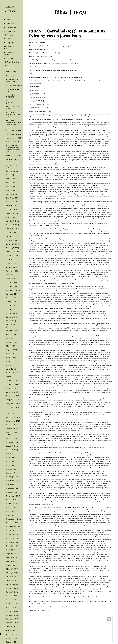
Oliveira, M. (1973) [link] (12, 577)
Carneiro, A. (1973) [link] (12, 225)
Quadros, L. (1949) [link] (12, 627)
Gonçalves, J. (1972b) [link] (13, 417)
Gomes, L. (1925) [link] (12, 388)
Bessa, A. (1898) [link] (11, 183)
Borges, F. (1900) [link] (12, 194)
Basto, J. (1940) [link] (11, 179)
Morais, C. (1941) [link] (12, 531)
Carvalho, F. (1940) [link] (12, 252)
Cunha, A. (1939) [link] (12, 294)
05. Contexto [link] (9, 35)
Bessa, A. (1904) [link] (11, 190)
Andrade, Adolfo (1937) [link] (14, 85)
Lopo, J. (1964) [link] (11, 461)
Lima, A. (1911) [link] (11, 454)
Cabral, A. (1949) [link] (12, 209)
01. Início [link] (7, 20)
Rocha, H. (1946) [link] (12, 638)
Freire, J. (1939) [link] (11, 361)
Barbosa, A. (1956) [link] (12, 171)
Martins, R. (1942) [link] (12, 511)
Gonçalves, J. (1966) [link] (13, 407)
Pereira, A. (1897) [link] (12, 592)
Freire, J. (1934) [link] (11, 354)
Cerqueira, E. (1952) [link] (13, 256)
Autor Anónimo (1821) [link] (14, 130)
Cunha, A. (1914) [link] (12, 286)
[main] (70, 12)
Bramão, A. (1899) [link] (12, 198)
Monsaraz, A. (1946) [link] (13, 527)
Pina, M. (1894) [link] (11, 600)
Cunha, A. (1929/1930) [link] (14, 290)
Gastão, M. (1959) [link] (12, 377)
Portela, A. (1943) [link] (12, 611)
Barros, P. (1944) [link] (12, 175)
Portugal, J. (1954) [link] (12, 623)
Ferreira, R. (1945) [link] (12, 331)
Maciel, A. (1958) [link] (12, 492)
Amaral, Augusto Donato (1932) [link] (12, 80)
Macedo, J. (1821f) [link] (12, 484)
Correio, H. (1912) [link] (12, 271)
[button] (116, 3)
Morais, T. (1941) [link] (12, 538)
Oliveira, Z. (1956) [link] (12, 581)
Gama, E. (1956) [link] (11, 369)
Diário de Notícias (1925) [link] (12, 326)
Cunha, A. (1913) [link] (12, 282)
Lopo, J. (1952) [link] (11, 458)
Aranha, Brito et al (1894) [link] (12, 108)
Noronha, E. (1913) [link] (13, 561)
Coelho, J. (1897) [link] (12, 263)
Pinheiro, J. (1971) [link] (12, 604)
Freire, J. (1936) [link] (11, 357)
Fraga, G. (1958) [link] (11, 350)
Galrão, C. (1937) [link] (12, 365)
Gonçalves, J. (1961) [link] (13, 392)
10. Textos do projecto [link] (12, 62)
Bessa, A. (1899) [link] (11, 186)
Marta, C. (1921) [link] (12, 508)
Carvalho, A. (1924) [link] (13, 240)
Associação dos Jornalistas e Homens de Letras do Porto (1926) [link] (14, 123)
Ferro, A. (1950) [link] (11, 338)
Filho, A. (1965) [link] (11, 346)
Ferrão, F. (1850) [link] (12, 342)
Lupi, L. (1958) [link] (11, 473)
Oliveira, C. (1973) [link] (12, 573)
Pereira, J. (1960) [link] (12, 596)
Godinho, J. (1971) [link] (12, 381)
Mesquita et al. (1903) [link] (13, 519)
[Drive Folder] (70, 629)
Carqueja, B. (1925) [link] (13, 236)
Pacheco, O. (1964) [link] (12, 584)
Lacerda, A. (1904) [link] (12, 442)
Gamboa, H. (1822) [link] (12, 373)
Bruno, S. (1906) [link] (12, 206)
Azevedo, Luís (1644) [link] (13, 156)
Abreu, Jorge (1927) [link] (13, 76)
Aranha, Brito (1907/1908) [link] (11, 102)
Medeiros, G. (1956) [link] (13, 515)
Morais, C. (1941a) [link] (12, 534)
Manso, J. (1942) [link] (12, 500)
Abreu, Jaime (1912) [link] (13, 72)
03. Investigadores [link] (11, 27)
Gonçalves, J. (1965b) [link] (13, 404)
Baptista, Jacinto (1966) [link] (12, 166)
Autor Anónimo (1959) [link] (14, 142)
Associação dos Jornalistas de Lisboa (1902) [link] (13, 115)
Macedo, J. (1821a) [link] (12, 477)
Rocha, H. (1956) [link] (12, 642)
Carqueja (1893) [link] (12, 233)
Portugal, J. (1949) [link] (12, 619)
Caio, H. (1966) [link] (11, 217)
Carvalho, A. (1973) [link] (13, 248)
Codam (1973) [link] (11, 259)
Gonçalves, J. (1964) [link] (13, 400)
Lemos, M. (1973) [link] (12, 450)
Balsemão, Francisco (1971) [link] (13, 160)
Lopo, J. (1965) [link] (11, 465)
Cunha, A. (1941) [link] (12, 298)
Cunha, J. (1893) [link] (11, 313)
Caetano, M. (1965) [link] (13, 213)
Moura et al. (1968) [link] (13, 542)
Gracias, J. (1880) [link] (12, 425)
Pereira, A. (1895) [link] (12, 588)
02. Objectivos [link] (9, 23)
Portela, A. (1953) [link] (12, 615)
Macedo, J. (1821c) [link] (12, 481)
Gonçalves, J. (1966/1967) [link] (10, 412)
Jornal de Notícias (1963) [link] (12, 434)
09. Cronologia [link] (9, 58)
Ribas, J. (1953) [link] (11, 634)
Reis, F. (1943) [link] (11, 630)
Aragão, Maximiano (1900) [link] (13, 90)
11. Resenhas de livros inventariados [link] (12, 67)
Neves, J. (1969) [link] (11, 550)
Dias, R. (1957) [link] (11, 321)
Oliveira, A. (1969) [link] (12, 569)
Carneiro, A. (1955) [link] (12, 221)
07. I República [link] (9, 43)
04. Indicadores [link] (9, 31)
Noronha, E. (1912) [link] (13, 557)
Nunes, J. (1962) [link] (11, 565)
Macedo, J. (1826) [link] (12, 488)
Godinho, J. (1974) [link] (12, 384)
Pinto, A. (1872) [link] (11, 607)
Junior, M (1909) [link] (12, 438)
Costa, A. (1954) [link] (11, 275)
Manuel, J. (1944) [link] (12, 504)
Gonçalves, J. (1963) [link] (13, 396)
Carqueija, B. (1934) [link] (13, 229)
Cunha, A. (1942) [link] (12, 309)
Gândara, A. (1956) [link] (12, 429)
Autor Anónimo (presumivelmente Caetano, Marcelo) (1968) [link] (12, 149)
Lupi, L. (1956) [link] (11, 469)
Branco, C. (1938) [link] (12, 202)
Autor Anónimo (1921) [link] (14, 138)
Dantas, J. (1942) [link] (12, 317)
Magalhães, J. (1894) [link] (13, 496)
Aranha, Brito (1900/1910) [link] (11, 96)
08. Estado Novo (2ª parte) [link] (11, 53)
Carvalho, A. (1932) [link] (13, 244)
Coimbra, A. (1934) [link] (12, 267)
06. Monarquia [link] (9, 39)
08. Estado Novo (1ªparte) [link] (10, 47)
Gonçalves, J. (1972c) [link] (13, 421)
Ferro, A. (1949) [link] (11, 334)
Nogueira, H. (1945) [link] (13, 554)
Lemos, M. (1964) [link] (12, 446)
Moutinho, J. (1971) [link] (13, 546)
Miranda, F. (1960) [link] (12, 523)
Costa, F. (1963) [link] (11, 279)
